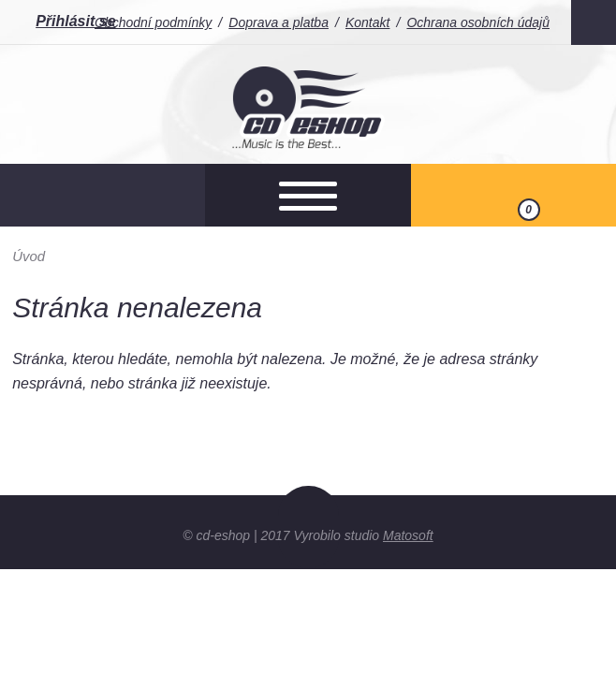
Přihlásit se (75, 21)
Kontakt (367, 22)
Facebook (594, 22)
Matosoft (408, 535)
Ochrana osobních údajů (478, 22)
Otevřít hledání (103, 195)
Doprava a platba (279, 22)
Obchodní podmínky (153, 22)
